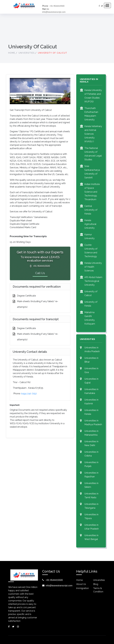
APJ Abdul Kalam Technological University (93, 281)
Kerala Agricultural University (90, 224)
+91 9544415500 (57, 6)
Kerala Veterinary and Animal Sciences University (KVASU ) (93, 134)
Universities (27, 53)
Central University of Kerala (91, 210)
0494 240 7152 (29, 394)
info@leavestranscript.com (54, 12)
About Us (81, 584)
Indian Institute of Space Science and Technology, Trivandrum (92, 192)
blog (96, 584)
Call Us (40, 273)
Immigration (82, 588)
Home (12, 53)
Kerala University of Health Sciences (93, 267)
